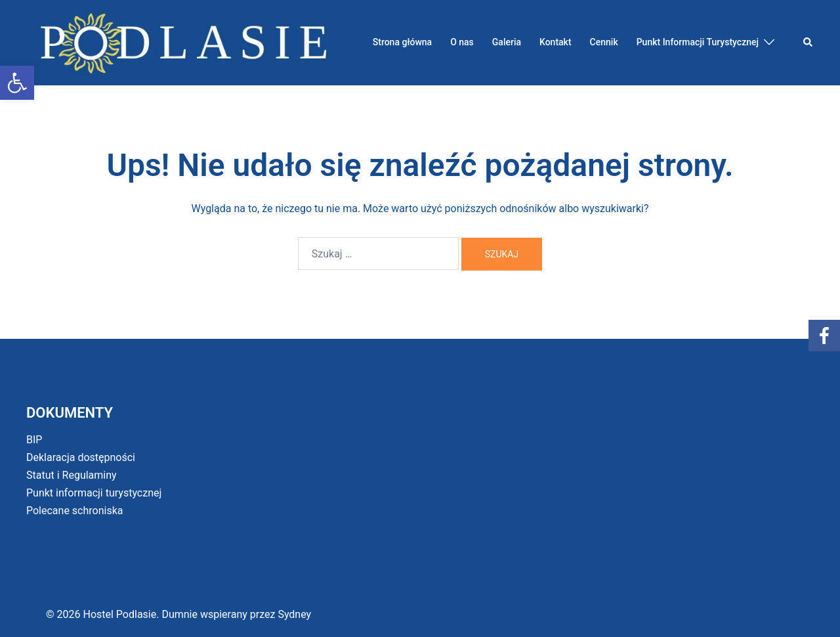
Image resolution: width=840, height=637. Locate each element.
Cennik (604, 42)
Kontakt (556, 42)
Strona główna (402, 42)
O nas (462, 42)
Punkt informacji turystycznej (94, 493)
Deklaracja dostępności (81, 457)
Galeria (507, 42)
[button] (17, 83)
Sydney (294, 614)
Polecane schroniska (75, 511)
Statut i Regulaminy (72, 475)
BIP (34, 440)
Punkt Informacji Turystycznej (698, 42)
